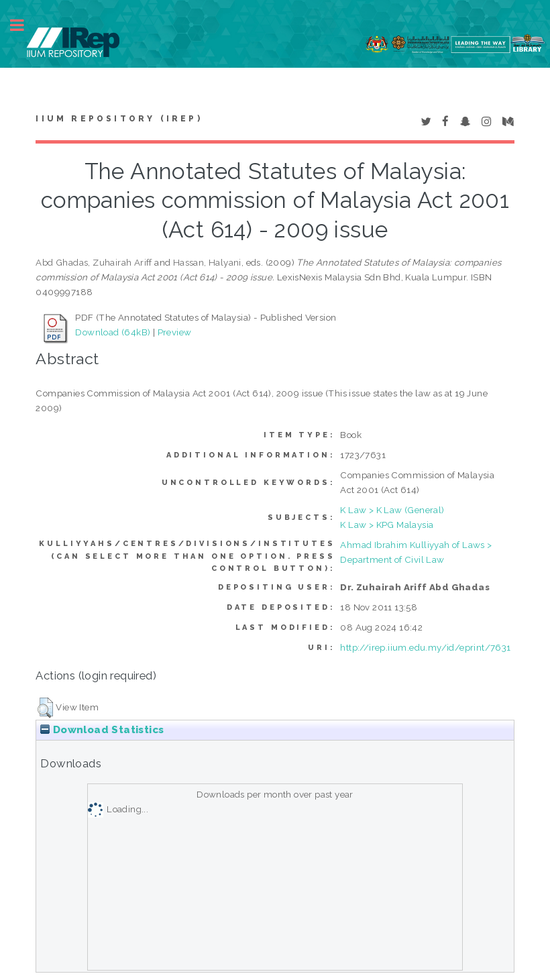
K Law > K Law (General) (392, 510)
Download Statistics (102, 730)
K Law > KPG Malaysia (387, 525)
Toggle (24, 25)
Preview (175, 332)
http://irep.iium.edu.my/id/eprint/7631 (425, 647)
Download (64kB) (113, 332)
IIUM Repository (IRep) (119, 119)
